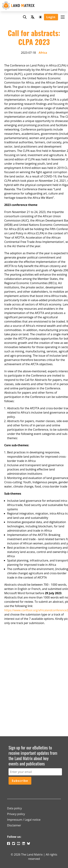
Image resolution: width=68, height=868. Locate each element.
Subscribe (20, 781)
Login (51, 17)
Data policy (14, 808)
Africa (43, 53)
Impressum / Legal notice (24, 820)
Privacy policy (16, 814)
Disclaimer (14, 825)
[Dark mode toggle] (40, 17)
